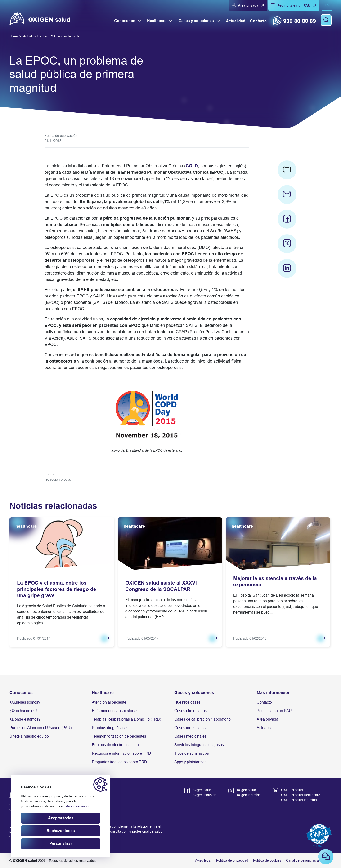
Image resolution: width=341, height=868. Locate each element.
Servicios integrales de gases (199, 745)
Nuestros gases (187, 702)
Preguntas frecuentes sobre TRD (119, 762)
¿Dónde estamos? (25, 719)
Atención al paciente (109, 702)
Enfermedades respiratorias (115, 711)
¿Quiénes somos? (25, 702)
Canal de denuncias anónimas (309, 860)
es (327, 5)
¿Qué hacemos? (23, 711)
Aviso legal (203, 860)
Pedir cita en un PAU (274, 711)
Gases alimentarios (191, 711)
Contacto (264, 702)
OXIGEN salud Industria (299, 800)
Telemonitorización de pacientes (119, 736)
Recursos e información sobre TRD (121, 753)
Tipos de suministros (192, 753)
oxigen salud (202, 790)
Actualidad (266, 728)
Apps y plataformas (190, 762)
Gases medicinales (190, 736)
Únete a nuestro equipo (29, 736)
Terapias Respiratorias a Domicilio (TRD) (126, 719)
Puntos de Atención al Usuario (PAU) (40, 728)
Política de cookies (267, 860)
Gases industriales (190, 728)
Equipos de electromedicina (115, 745)
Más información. (78, 806)
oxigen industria (205, 795)
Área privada (267, 719)
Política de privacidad (232, 860)
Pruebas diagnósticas (110, 728)
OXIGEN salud (292, 790)
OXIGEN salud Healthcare (301, 795)
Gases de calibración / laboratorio (202, 719)
